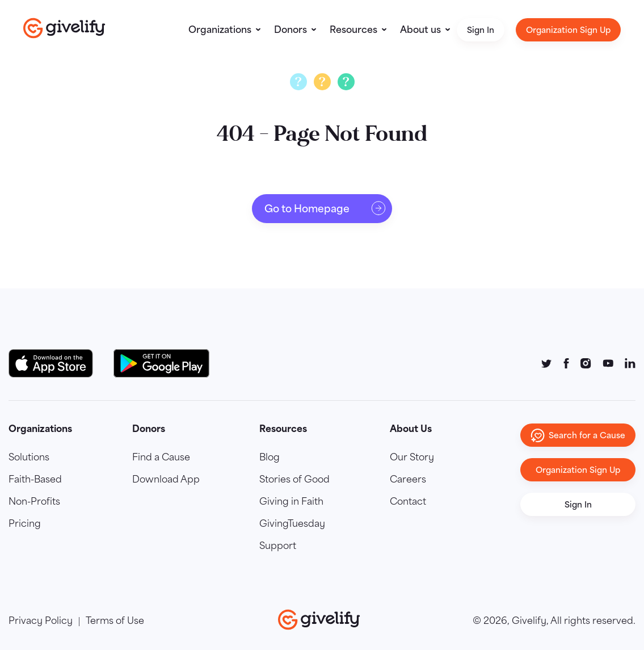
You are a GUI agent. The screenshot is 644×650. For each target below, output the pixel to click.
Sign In (481, 30)
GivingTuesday (292, 524)
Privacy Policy (41, 621)
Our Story (412, 458)
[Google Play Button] (161, 363)
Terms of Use (115, 621)
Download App (166, 480)
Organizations (220, 30)
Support (278, 546)
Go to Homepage (325, 208)
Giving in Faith (291, 502)
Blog (270, 458)
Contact (408, 502)
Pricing (25, 524)
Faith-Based (35, 480)
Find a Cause (161, 458)
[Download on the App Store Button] (56, 363)
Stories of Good (294, 480)
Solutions (29, 458)
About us (420, 30)
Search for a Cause (578, 435)
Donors (291, 30)
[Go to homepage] (64, 28)
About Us (411, 429)
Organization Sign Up (568, 30)
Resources (353, 30)
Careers (408, 480)
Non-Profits (34, 502)
